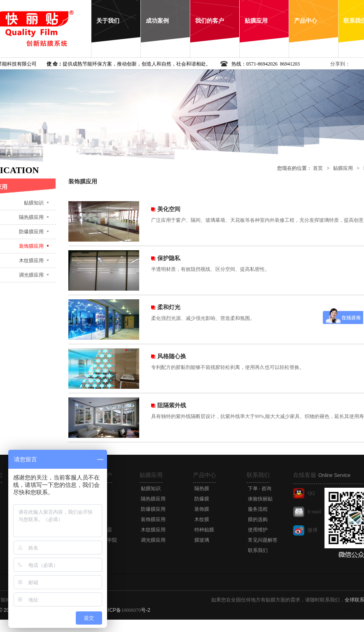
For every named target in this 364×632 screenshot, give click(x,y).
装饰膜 (202, 509)
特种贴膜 (204, 530)
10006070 (131, 610)
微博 (313, 530)
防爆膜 (202, 499)
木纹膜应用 (153, 530)
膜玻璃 (202, 540)
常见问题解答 (263, 540)
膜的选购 (258, 519)
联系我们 (258, 475)
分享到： (340, 64)
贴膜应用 (343, 168)
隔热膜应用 (153, 499)
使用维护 (258, 530)
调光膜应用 (153, 540)
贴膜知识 (151, 489)
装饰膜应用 (153, 519)
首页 (318, 168)
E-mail (314, 512)
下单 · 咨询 (260, 489)
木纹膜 (202, 519)
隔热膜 (202, 489)
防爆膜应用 (153, 509)
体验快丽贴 (260, 499)
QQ (311, 493)
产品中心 (205, 475)
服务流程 (258, 509)
